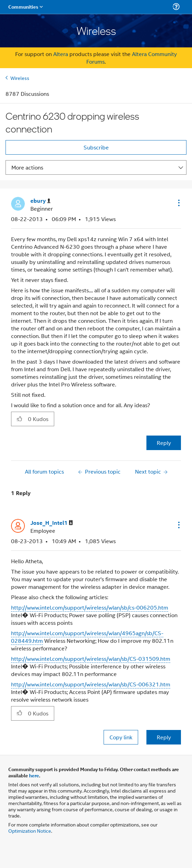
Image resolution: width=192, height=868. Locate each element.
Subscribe (96, 147)
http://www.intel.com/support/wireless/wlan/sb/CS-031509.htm (91, 659)
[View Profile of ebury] (40, 201)
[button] (178, 203)
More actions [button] (27, 167)
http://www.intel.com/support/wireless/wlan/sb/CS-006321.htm (91, 684)
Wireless (20, 78)
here (34, 775)
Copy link (121, 737)
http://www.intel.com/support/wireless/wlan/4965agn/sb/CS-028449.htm (87, 637)
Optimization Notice (30, 830)
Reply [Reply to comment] (164, 737)
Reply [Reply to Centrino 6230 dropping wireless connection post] (164, 443)
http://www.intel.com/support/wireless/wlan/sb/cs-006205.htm (90, 607)
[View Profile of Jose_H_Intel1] (52, 523)
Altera (61, 54)
